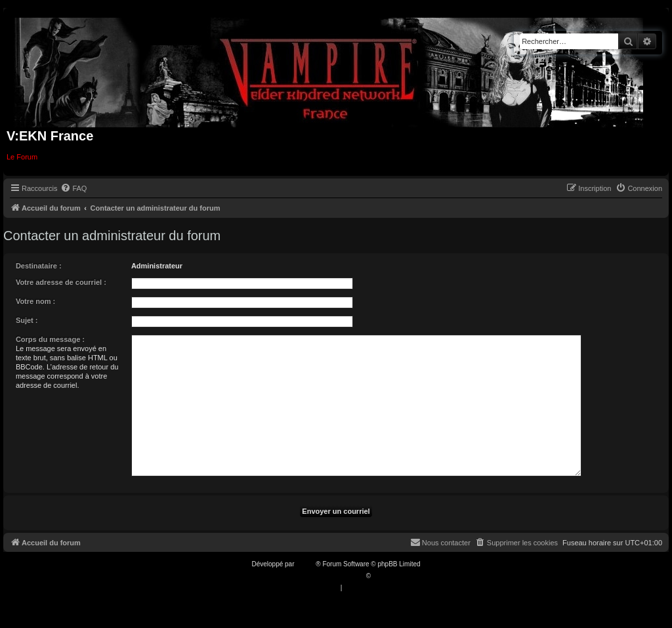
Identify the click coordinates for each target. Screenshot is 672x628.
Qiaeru (383, 576)
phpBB (306, 564)
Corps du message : (50, 339)
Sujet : (27, 320)
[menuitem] (73, 188)
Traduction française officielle (322, 576)
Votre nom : (35, 301)
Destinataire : (39, 266)
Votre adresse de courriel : (61, 282)
